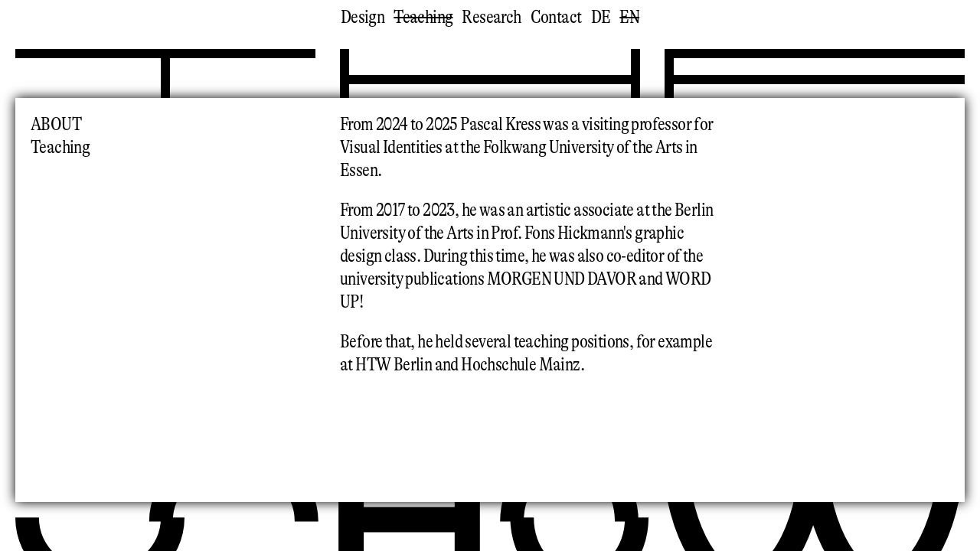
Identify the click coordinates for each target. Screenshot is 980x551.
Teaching (423, 17)
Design (363, 17)
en (629, 17)
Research (491, 17)
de (601, 17)
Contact (556, 17)
